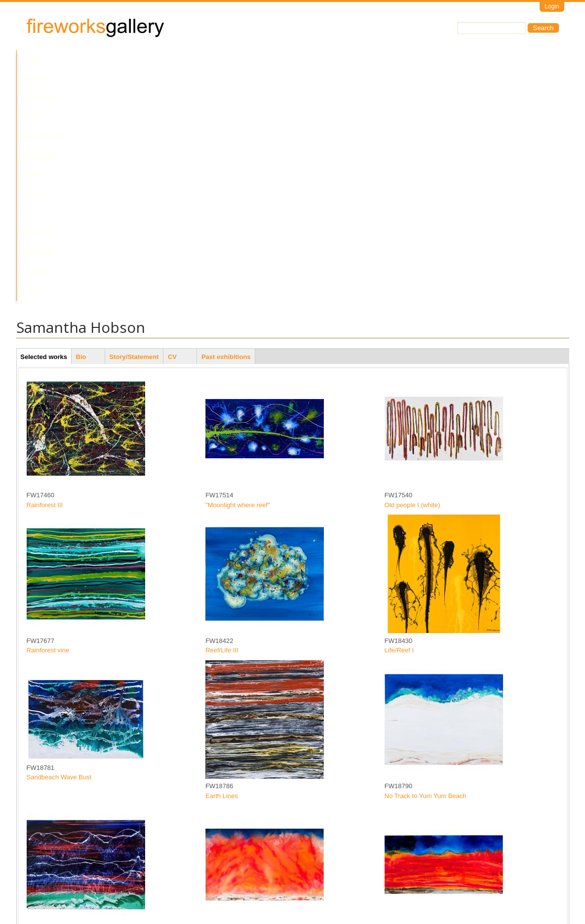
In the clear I (44, 856)
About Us (292, 60)
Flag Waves (43, 710)
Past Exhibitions (161, 60)
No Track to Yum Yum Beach (426, 564)
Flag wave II (223, 856)
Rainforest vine (48, 419)
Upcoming (218, 60)
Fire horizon (402, 710)
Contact (333, 60)
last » (317, 872)
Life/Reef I (399, 419)
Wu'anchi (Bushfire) (233, 710)
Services (375, 60)
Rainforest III (45, 273)
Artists (67, 60)
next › (295, 872)
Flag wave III (403, 856)
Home (33, 60)
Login (552, 6)
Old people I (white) (412, 273)
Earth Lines (222, 564)
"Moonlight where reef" (238, 273)
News (255, 60)
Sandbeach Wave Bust (59, 546)
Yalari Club (423, 60)
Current (106, 60)
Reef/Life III (222, 419)
